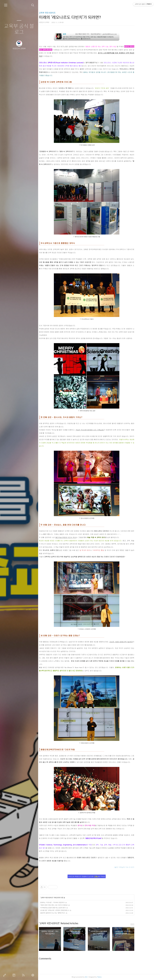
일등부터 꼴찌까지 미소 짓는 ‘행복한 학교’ (64, 913)
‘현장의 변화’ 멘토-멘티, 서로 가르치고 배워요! (66, 905)
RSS (24, 975)
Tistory (111, 977)
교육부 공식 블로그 (19, 29)
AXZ (98, 977)
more (144, 924)
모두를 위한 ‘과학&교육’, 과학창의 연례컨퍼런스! (66, 910)
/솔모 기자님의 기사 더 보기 (136, 867)
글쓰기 (5, 975)
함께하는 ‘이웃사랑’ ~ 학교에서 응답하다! (64, 902)
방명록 (14, 975)
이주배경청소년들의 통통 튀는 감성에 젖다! (65, 908)
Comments (57, 959)
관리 (33, 975)
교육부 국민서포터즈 (59, 13)
